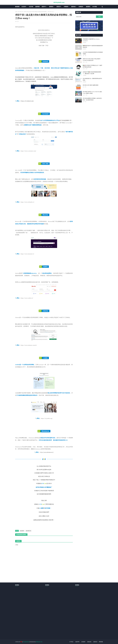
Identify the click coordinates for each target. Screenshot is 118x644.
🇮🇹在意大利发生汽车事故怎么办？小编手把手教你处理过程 (92, 66)
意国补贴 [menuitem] (73, 7)
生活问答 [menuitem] (31, 7)
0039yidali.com (59, 2)
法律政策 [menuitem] (81, 7)
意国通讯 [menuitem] (88, 7)
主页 (16, 12)
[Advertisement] (49, 615)
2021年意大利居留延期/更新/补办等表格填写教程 (93, 53)
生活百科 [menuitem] (24, 7)
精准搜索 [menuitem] (17, 7)
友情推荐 (83, 642)
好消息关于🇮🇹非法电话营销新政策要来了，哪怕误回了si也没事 (92, 73)
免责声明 (77, 642)
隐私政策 (89, 642)
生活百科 (22, 531)
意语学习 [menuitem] (44, 7)
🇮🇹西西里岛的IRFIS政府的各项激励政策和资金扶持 (93, 46)
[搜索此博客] (86, 17)
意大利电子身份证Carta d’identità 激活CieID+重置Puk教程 (92, 92)
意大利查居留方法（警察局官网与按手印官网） (92, 79)
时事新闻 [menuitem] (66, 7)
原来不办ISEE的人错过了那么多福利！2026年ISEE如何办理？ (92, 60)
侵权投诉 (95, 642)
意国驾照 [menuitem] (37, 7)
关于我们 (71, 642)
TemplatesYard (26, 642)
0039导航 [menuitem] (95, 7)
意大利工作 (21, 12)
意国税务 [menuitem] (51, 7)
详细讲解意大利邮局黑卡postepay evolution (91, 40)
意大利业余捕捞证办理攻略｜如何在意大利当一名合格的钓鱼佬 (92, 99)
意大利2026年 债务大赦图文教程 (91, 85)
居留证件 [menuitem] (59, 7)
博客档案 (101, 642)
